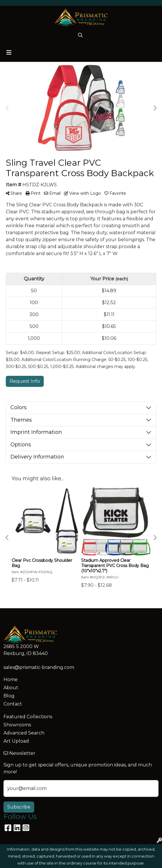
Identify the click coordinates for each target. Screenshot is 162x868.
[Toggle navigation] (9, 53)
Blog (9, 696)
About (11, 688)
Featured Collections (28, 717)
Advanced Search (24, 733)
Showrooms (17, 725)
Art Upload (16, 741)
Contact (13, 704)
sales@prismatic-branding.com (39, 667)
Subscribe (19, 807)
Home (11, 680)
